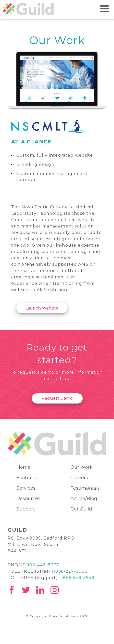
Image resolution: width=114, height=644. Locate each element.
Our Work (81, 467)
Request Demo (57, 398)
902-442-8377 (43, 565)
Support (26, 509)
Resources (28, 499)
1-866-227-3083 (70, 571)
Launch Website (42, 308)
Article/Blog (84, 499)
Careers (79, 478)
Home (24, 467)
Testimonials (85, 488)
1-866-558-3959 (77, 578)
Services (26, 488)
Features (27, 478)
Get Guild (81, 509)
